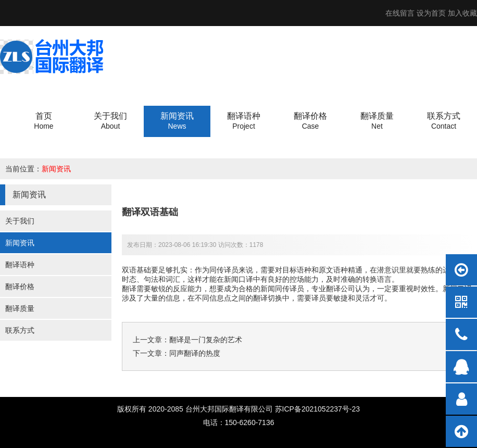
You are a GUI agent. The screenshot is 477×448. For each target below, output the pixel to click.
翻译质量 (20, 308)
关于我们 (20, 221)
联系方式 (20, 330)
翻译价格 (20, 287)
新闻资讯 (56, 169)
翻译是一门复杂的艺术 (206, 340)
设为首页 (431, 13)
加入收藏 (462, 13)
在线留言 (400, 13)
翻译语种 (20, 265)
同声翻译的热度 (195, 353)
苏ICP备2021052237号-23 (317, 409)
